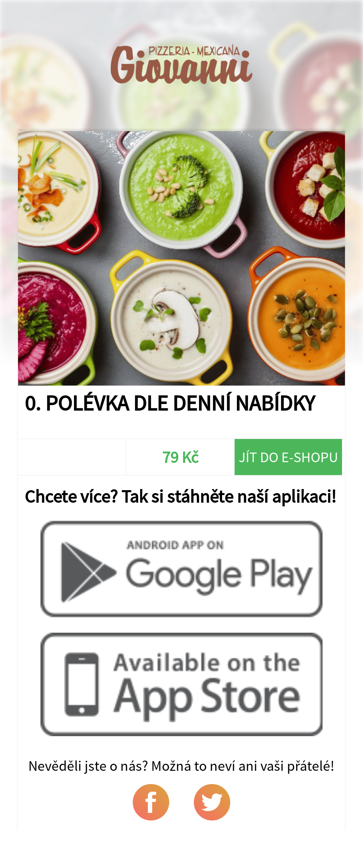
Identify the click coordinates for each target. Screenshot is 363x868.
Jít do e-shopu (288, 457)
